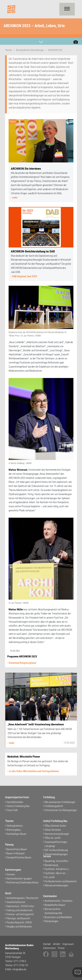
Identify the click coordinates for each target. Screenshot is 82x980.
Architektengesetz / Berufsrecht (22, 898)
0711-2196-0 (20, 961)
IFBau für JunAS (52, 838)
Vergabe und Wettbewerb (19, 927)
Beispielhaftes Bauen (55, 905)
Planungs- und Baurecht (18, 918)
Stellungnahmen (15, 826)
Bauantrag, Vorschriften (56, 861)
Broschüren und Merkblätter (58, 917)
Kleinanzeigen (51, 921)
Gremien (11, 874)
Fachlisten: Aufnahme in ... (58, 869)
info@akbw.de (19, 969)
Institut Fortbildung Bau (18, 806)
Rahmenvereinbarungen (56, 885)
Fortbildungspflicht (54, 806)
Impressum (68, 944)
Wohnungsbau (14, 830)
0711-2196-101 (21, 965)
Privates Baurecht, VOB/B (19, 922)
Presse (61, 948)
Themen (8, 50)
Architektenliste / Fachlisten (58, 901)
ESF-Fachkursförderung (56, 850)
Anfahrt (57, 944)
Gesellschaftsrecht (16, 902)
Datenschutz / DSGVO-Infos (20, 906)
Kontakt (47, 944)
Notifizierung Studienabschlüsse (22, 882)
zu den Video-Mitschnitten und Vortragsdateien (34, 771)
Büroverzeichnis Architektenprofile (53, 911)
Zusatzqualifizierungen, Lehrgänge (56, 844)
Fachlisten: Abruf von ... (56, 873)
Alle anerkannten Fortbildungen (60, 802)
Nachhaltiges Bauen (16, 834)
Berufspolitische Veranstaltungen (30, 50)
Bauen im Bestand (15, 853)
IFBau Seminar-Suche (55, 826)
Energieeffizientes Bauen (19, 857)
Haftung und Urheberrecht (20, 910)
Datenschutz (49, 948)
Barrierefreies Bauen (17, 849)
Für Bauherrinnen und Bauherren (61, 881)
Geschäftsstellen (15, 802)
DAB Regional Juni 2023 (25, 276)
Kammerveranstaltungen (57, 834)
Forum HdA (12, 810)
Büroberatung (51, 865)
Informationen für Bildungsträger (61, 810)
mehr (15, 198)
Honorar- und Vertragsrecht (20, 914)
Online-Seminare (53, 830)
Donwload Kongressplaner (23, 663)
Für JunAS (50, 877)
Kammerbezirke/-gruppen (19, 879)
